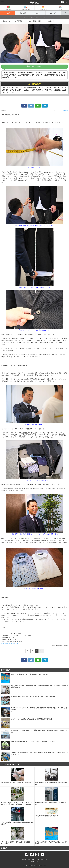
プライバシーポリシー (42, 859)
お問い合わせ (34, 862)
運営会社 (24, 859)
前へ (28, 651)
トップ (8, 13)
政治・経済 (23, 13)
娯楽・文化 (53, 13)
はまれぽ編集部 (64, 110)
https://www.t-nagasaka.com (10, 643)
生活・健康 (8, 17)
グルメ (38, 13)
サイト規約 (31, 859)
